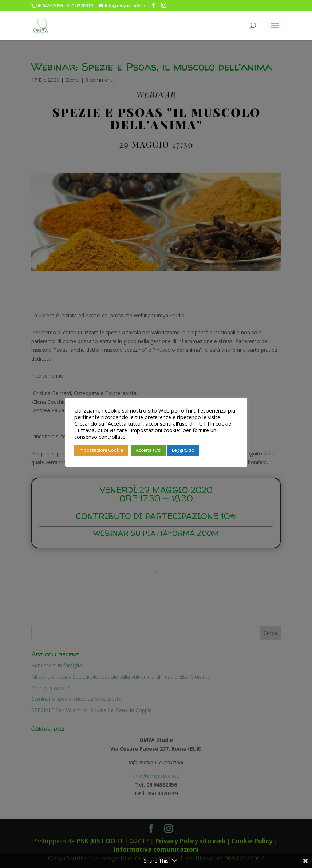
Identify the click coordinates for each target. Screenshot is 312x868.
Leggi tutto (183, 450)
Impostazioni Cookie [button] (101, 450)
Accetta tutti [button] (149, 450)
